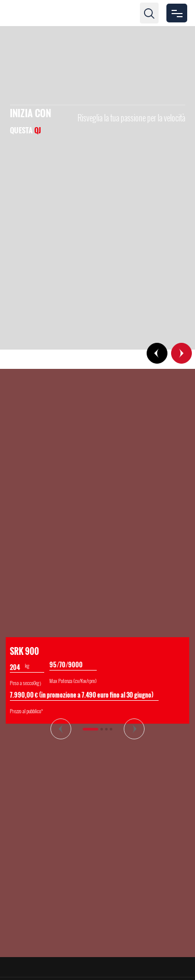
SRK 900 (24, 651)
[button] (157, 353)
